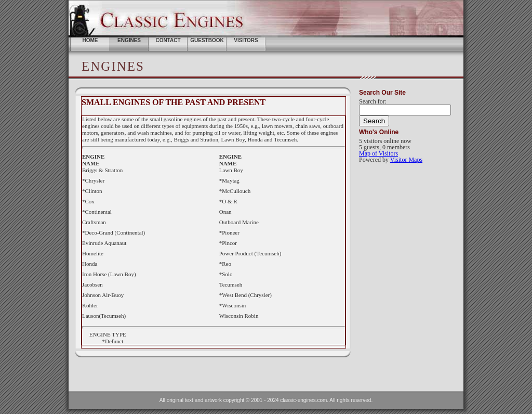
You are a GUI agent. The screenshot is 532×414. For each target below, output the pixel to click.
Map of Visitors (378, 153)
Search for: (373, 101)
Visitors (246, 40)
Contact (168, 40)
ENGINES (129, 40)
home (90, 40)
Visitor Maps (406, 160)
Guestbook (207, 40)
